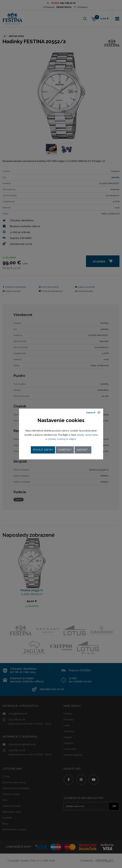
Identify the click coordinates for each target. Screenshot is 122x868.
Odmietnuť (65, 450)
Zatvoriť (93, 412)
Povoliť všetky (43, 450)
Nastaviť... (83, 450)
